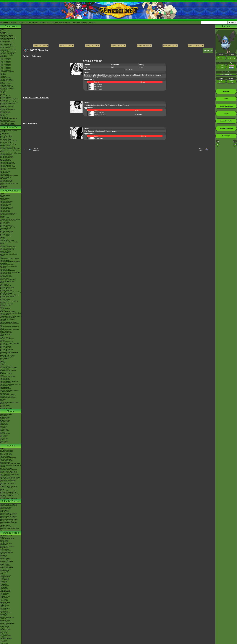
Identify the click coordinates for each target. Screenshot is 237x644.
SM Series (3, 443)
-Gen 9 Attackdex (5, 70)
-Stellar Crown (4, 564)
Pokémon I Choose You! (7, 491)
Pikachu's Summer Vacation (9, 504)
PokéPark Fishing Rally (7, 357)
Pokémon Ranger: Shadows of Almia (9, 327)
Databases (11, 26)
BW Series (3, 437)
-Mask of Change (5, 629)
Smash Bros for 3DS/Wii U (8, 280)
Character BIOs (5, 417)
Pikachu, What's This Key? (8, 527)
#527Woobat (36, 150)
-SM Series (4, 581)
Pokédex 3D (4, 298)
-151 (2, 574)
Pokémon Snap (5, 378)
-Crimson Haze (5, 631)
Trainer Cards (4, 540)
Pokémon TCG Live (6, 236)
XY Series (3, 440)
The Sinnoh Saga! (6, 142)
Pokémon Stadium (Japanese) (9, 381)
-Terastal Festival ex (6, 622)
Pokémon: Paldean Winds (8, 168)
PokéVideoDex (5, 174)
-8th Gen (3, 93)
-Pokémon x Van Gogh (7, 106)
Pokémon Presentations (7, 110)
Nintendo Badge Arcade (7, 281)
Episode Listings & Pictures (8, 130)
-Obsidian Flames (6, 575)
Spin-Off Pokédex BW (7, 81)
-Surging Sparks (5, 563)
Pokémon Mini (4, 369)
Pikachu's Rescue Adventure (9, 506)
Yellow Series (4, 425)
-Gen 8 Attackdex (5, 69)
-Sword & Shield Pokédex (8, 46)
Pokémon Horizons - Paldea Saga (10, 153)
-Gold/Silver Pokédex (7, 35)
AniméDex (3, 132)
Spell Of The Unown (6, 455)
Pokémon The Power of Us (8, 492)
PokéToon (3, 170)
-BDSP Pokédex (5, 47)
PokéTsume (4, 188)
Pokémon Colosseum (7, 342)
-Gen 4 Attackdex (5, 63)
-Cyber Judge (4, 634)
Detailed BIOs (4, 419)
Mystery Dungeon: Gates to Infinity (11, 292)
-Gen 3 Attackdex (5, 61)
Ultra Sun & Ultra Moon (7, 240)
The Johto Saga (5, 138)
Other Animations (5, 177)
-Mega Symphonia (6, 613)
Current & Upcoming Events (9, 119)
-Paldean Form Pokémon (8, 125)
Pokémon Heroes (5, 459)
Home (14, 23)
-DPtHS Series (5, 586)
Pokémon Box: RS (6, 348)
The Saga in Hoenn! (6, 139)
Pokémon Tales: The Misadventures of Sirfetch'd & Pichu (9, 183)
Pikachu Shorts (11, 501)
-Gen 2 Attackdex (5, 60)
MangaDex (3, 416)
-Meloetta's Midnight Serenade (9, 479)
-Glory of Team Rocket (7, 617)
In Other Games (5, 392)
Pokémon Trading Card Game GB (10, 384)
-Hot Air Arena (4, 619)
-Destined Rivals (5, 558)
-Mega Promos (5, 593)
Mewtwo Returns (5, 456)
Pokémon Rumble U (6, 290)
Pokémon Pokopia (6, 203)
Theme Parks (4, 114)
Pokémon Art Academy (7, 265)
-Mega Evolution (5, 554)
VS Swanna (98, 89)
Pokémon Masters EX (7, 209)
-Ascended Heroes (6, 551)
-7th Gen (3, 94)
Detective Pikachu (6, 251)
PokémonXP (4, 100)
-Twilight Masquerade (7, 567)
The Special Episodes (7, 156)
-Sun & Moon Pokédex (7, 43)
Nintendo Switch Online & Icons (10, 402)
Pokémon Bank (5, 260)
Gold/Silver (3, 363)
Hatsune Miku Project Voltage (9, 102)
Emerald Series (5, 431)
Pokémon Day (4, 108)
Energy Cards (4, 542)
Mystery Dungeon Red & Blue (9, 352)
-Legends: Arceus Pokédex (8, 49)
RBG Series (4, 423)
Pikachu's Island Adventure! (8, 516)
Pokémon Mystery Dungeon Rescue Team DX (9, 228)
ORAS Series (4, 441)
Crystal (2, 364)
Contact (28, 23)
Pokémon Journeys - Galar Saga (10, 149)
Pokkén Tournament (6, 277)
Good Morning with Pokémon (9, 176)
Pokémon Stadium (6, 383)
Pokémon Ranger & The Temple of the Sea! (11, 466)
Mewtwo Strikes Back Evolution (10, 494)
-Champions (4, 90)
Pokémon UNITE (5, 210)
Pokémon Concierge (6, 180)
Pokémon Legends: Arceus (8, 221)
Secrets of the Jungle (7, 495)
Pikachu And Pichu (6, 507)
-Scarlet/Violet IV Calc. (7, 87)
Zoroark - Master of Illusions (9, 473)
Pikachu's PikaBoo (6, 509)
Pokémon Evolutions (6, 165)
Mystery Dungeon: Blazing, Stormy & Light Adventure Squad (11, 317)
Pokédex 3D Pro (5, 299)
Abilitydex (3, 76)
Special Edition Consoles (8, 395)
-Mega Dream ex (5, 608)
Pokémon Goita (5, 405)
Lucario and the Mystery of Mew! (10, 464)
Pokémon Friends (6, 204)
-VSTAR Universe (5, 636)
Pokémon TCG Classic (7, 546)
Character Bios (5, 133)
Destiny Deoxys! (5, 462)
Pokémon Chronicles (6, 155)
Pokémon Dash (5, 345)
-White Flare (4, 557)
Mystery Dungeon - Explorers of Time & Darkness (10, 330)
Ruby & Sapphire (5, 337)
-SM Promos (4, 598)
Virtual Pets (4, 399)
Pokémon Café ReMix (7, 207)
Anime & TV (11, 127)
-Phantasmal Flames (6, 552)
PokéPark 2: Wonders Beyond (9, 295)
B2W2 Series (4, 438)
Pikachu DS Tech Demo (7, 355)
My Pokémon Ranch (6, 333)
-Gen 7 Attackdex (5, 67)
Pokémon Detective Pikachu (9, 499)
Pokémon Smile (5, 230)
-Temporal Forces (5, 569)
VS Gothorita (98, 138)
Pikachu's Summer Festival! (9, 513)
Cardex (2, 82)
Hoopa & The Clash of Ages (9, 486)
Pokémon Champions (7, 201)
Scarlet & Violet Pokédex (61, 23)
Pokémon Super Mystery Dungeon (11, 272)
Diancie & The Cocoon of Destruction (8, 484)
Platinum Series (5, 434)
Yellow (2, 375)
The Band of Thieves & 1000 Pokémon (9, 267)
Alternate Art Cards (6, 543)
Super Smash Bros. (6, 386)
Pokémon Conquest (6, 293)
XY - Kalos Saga (5, 145)
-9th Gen (3, 91)
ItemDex (3, 73)
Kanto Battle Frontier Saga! (8, 141)
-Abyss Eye (4, 604)
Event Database (5, 120)
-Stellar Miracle (5, 626)
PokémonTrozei (5, 354)
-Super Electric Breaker (7, 623)
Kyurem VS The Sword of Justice (10, 477)
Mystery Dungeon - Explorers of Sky (10, 324)
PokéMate (3, 360)
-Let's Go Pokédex (6, 44)
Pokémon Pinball (5, 380)
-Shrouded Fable (5, 566)
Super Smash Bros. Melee (8, 371)
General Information (6, 414)
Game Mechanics (5, 85)
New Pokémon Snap (6, 233)
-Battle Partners (5, 620)
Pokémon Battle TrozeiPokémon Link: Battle (10, 262)
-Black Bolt (3, 555)
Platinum (3, 310)
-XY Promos (4, 599)
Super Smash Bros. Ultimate (9, 254)
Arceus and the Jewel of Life (9, 471)
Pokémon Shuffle (5, 269)
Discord (35, 23)
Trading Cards (11, 533)
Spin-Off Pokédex (5, 78)
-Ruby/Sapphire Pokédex (8, 37)
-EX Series (3, 587)
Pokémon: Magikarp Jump (8, 247)
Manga (11, 411)
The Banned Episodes (7, 158)
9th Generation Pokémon (8, 122)
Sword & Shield (5, 218)
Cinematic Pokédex (6, 84)
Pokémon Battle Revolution (8, 322)
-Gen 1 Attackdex (5, 58)
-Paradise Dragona (6, 625)
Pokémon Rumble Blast (7, 296)
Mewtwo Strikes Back (7, 452)
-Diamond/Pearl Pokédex (8, 38)
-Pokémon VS (4, 637)
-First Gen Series (5, 590)
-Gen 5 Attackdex (5, 64)
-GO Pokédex (4, 51)
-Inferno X (3, 610)
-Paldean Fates (5, 570)
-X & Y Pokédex (5, 41)
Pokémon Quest (5, 253)
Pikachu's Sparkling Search (8, 521)
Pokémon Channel (6, 346)
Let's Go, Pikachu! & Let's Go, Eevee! (9, 243)
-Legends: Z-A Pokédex (7, 54)
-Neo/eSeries (4, 589)
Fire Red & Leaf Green (7, 339)
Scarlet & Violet (5, 198)
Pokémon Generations (7, 162)
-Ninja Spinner (4, 605)
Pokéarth (92, 23)
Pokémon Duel (5, 278)
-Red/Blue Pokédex (6, 34)
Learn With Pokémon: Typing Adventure (9, 302)
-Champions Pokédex (7, 55)
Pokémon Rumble (6, 315)
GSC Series (4, 426)
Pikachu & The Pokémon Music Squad (10, 529)
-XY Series (3, 583)
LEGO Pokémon (5, 111)
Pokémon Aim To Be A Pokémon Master (10, 151)
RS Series (3, 428)
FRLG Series (4, 429)
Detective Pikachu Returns (8, 213)
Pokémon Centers (6, 97)
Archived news (5, 31)
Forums (20, 23)
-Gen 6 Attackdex (5, 66)
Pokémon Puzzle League (8, 377)
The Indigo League (6, 135)
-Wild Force (4, 633)
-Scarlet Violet (4, 578)
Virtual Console (5, 393)
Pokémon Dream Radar (7, 287)
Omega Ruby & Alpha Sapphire (10, 259)
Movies (11, 446)
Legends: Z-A (4, 200)
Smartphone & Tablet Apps (8, 398)
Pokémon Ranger (5, 351)
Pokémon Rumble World (7, 271)
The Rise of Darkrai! (6, 468)
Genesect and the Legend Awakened (8, 481)
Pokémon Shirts (5, 113)
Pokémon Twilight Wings (8, 164)
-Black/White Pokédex (7, 40)
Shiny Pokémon (5, 159)
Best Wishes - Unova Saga (8, 144)
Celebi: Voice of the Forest (8, 458)
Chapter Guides (5, 420)
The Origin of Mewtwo (7, 450)
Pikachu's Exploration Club (8, 518)
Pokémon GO (4, 206)
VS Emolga (98, 84)
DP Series (3, 432)
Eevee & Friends (5, 525)
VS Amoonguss (99, 112)
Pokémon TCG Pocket (7, 215)
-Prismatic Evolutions (6, 561)
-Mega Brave (4, 611)
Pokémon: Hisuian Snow (8, 167)
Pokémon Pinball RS (6, 349)
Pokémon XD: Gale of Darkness (10, 343)
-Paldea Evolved (5, 577)
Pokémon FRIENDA (6, 408)
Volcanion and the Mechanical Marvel (9, 489)
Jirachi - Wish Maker (6, 461)
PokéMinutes (4, 173)
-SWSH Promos (5, 596)
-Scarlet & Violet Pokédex (8, 52)
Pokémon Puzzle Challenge (9, 368)
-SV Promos (4, 595)
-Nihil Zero (3, 607)
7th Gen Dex (208, 50)
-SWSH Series (5, 580)
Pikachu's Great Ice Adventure (9, 519)
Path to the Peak (5, 171)
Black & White (4, 284)
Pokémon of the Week (7, 88)
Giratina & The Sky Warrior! (8, 470)
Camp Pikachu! (5, 510)
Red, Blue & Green (6, 374)
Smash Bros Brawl (6, 334)
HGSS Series (4, 435)
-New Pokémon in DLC (7, 123)
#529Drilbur (201, 150)
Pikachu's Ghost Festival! (8, 515)
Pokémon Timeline (6, 96)
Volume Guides (5, 422)
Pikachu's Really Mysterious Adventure (9, 523)
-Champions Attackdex (7, 72)
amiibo (2, 401)
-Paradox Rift (4, 572)
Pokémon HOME (5, 222)
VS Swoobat (98, 87)
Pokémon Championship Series (10, 99)
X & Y (2, 257)
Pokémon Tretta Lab (6, 289)
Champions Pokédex (79, 23)
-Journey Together (6, 560)
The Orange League (6, 136)
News (2, 29)
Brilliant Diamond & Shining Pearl (10, 219)
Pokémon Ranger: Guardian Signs (11, 313)
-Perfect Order (4, 549)
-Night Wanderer (5, 628)
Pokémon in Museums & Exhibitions (8, 104)
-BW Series (4, 584)
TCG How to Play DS (7, 304)
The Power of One (6, 453)
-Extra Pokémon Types (7, 539)
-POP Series (4, 601)
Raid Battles (4, 545)
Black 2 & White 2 (6, 286)
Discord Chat (4, 117)
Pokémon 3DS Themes (7, 396)
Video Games (11, 191)
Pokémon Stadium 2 (6, 366)
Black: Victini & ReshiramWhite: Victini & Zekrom (10, 475)
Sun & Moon (4, 239)
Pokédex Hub (45, 23)
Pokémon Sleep (5, 212)
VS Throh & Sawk (100, 115)
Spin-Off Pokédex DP (7, 79)
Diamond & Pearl (5, 309)
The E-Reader (4, 358)
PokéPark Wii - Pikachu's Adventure (8, 320)
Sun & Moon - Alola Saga (8, 147)
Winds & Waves (5, 195)
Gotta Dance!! (4, 512)
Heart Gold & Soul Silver (8, 312)
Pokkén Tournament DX (7, 250)
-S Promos (3, 642)
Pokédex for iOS (5, 306)
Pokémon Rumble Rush (7, 248)
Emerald (3, 340)
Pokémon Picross (5, 274)
